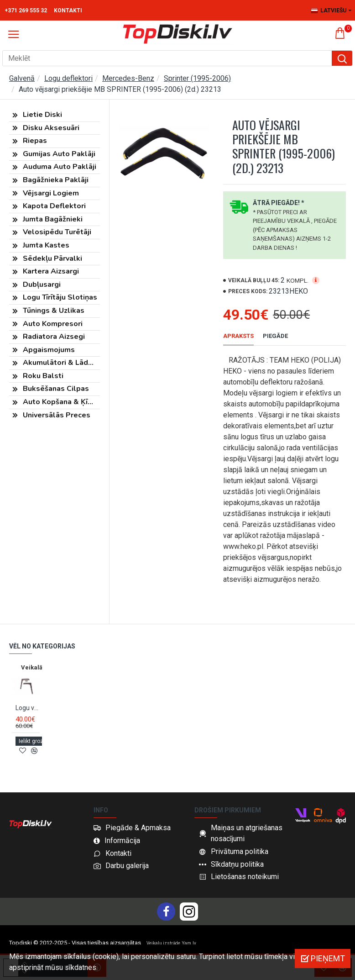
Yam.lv (189, 943)
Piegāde (275, 336)
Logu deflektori (68, 78)
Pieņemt (328, 958)
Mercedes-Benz (128, 78)
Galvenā (22, 78)
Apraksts (238, 336)
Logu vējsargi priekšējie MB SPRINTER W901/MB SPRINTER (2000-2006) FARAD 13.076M (28, 715)
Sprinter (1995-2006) (197, 78)
